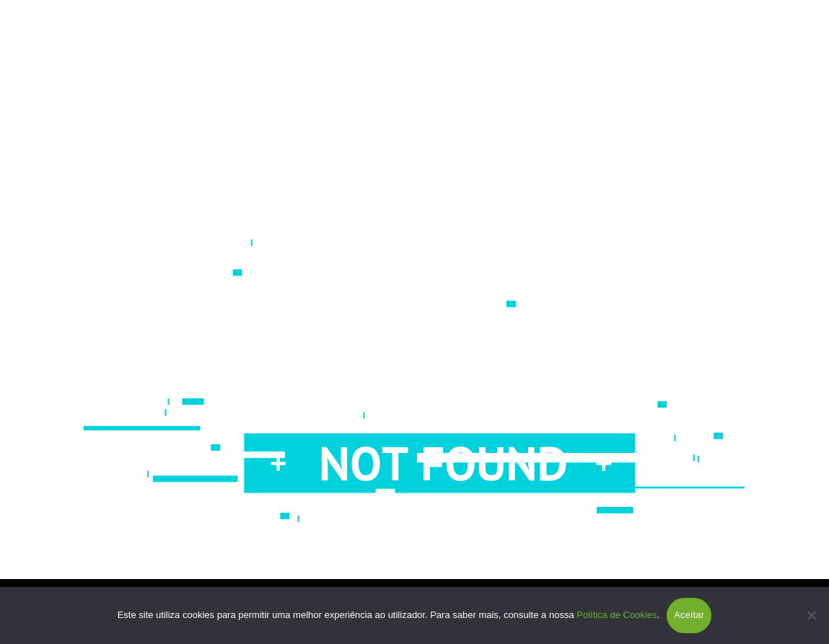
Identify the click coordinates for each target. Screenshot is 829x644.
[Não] (811, 615)
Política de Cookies (617, 615)
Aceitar (689, 615)
